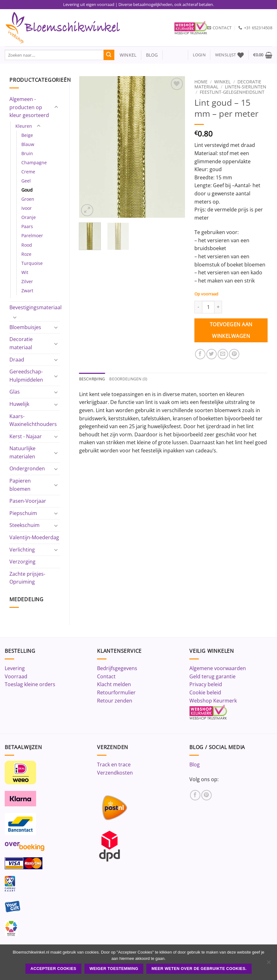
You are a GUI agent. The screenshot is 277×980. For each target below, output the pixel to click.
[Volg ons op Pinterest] (206, 795)
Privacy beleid (206, 684)
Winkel (222, 82)
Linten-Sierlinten (246, 87)
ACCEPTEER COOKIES (53, 969)
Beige (27, 135)
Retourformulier (116, 692)
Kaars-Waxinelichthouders (33, 420)
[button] (199, 55)
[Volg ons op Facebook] (195, 795)
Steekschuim (24, 525)
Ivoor (27, 208)
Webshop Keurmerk (213, 701)
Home (201, 82)
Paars (27, 226)
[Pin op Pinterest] (234, 354)
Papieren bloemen (20, 485)
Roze (26, 254)
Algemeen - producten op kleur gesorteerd (29, 107)
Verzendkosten (115, 773)
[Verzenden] (109, 55)
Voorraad (16, 676)
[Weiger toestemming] (269, 964)
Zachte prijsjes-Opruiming (27, 578)
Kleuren (24, 126)
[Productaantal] (208, 307)
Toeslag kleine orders (30, 684)
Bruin (27, 153)
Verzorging (22, 562)
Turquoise (32, 263)
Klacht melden (114, 684)
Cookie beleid (205, 692)
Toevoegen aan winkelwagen (231, 330)
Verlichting (22, 550)
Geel (26, 181)
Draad (17, 360)
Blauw (28, 144)
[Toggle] (56, 107)
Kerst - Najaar (26, 436)
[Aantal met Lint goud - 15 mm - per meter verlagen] (198, 307)
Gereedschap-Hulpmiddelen (26, 376)
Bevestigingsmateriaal (35, 307)
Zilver (27, 281)
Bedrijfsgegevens (117, 668)
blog (152, 55)
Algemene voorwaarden (218, 668)
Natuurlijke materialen (22, 452)
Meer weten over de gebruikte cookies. (199, 969)
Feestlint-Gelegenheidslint (232, 92)
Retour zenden (115, 701)
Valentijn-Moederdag (34, 537)
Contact (106, 676)
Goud (27, 190)
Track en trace (114, 764)
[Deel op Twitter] (212, 354)
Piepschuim (23, 513)
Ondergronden (27, 468)
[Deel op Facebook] (200, 354)
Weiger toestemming (114, 969)
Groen (28, 199)
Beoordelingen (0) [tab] (132, 379)
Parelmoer (32, 235)
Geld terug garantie (212, 676)
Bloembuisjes (25, 327)
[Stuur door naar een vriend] (223, 354)
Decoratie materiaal (21, 343)
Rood (27, 245)
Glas (15, 392)
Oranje (29, 217)
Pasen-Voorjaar (28, 501)
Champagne (34, 162)
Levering (15, 668)
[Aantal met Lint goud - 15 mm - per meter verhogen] (218, 307)
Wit (25, 272)
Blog (195, 764)
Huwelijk (19, 404)
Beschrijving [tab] (93, 379)
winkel (125, 55)
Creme (28, 172)
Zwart (27, 291)
